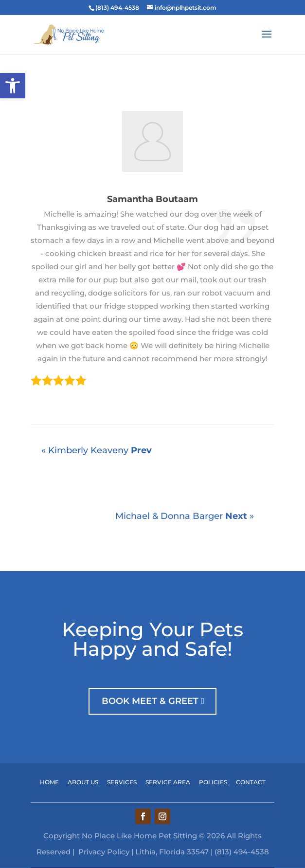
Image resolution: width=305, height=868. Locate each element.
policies (217, 782)
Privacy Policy (104, 852)
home (49, 782)
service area (172, 782)
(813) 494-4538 (117, 8)
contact (251, 782)
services (122, 782)
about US (87, 782)
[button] (13, 86)
